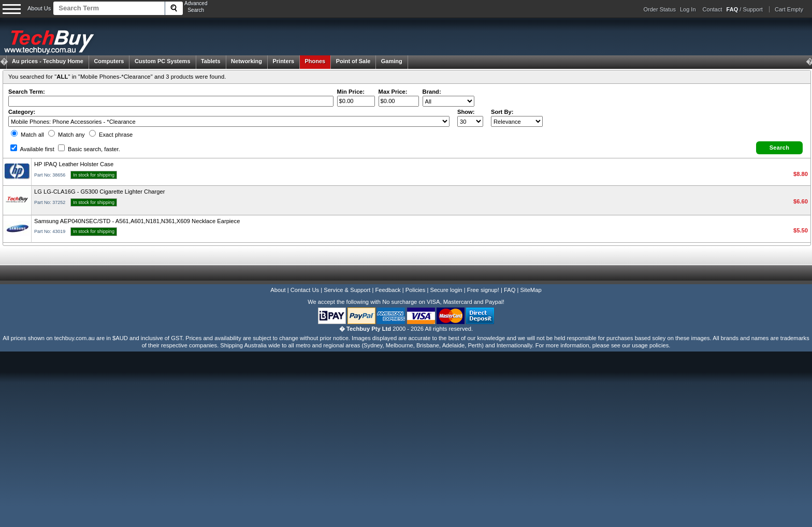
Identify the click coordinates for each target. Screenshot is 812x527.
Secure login (446, 290)
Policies (416, 290)
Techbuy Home (48, 61)
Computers (109, 61)
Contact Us (305, 290)
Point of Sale (353, 61)
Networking (247, 61)
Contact (713, 9)
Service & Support (347, 290)
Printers (283, 61)
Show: (466, 112)
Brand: (432, 92)
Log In (688, 9)
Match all (27, 135)
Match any (67, 135)
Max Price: (393, 92)
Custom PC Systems (163, 61)
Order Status (660, 9)
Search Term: (27, 92)
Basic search (89, 149)
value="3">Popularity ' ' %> (517, 121)
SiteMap (531, 290)
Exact (111, 135)
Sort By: (502, 112)
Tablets (211, 61)
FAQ (510, 290)
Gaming (392, 61)
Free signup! (483, 290)
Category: (22, 112)
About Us (39, 8)
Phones (315, 61)
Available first (32, 149)
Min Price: (351, 92)
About (278, 290)
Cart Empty (789, 9)
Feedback (388, 290)
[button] (779, 148)
